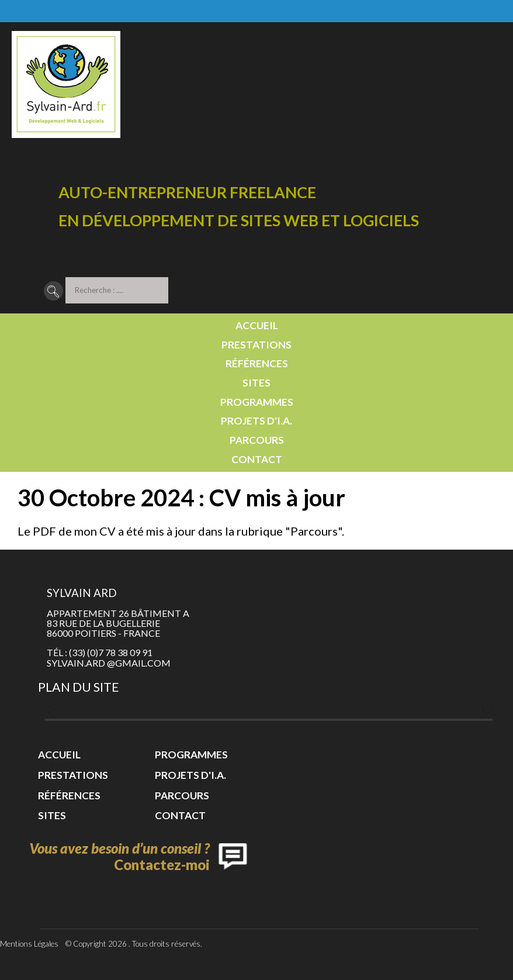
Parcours (257, 440)
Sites (256, 383)
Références (257, 363)
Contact (257, 459)
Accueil (257, 325)
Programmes (257, 402)
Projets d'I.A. (256, 421)
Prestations (256, 345)
